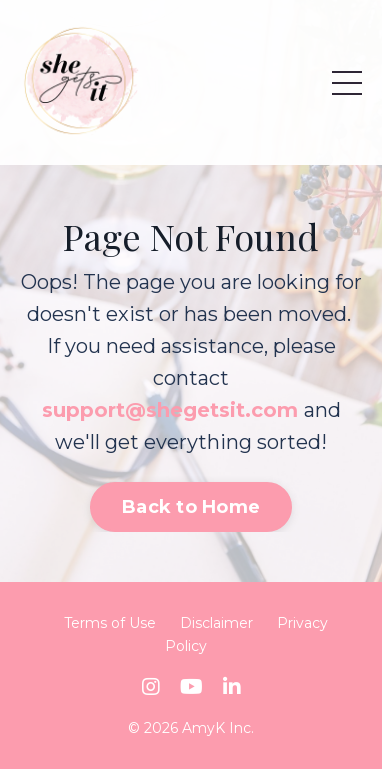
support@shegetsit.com (170, 410)
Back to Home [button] (191, 507)
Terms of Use (110, 623)
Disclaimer (216, 623)
